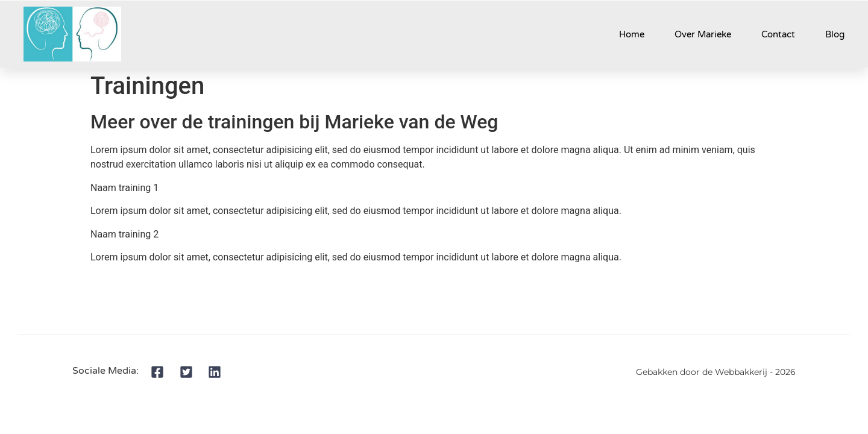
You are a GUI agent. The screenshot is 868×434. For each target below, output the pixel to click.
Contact (778, 34)
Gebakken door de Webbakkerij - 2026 (716, 372)
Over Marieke (703, 34)
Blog (835, 34)
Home (632, 34)
